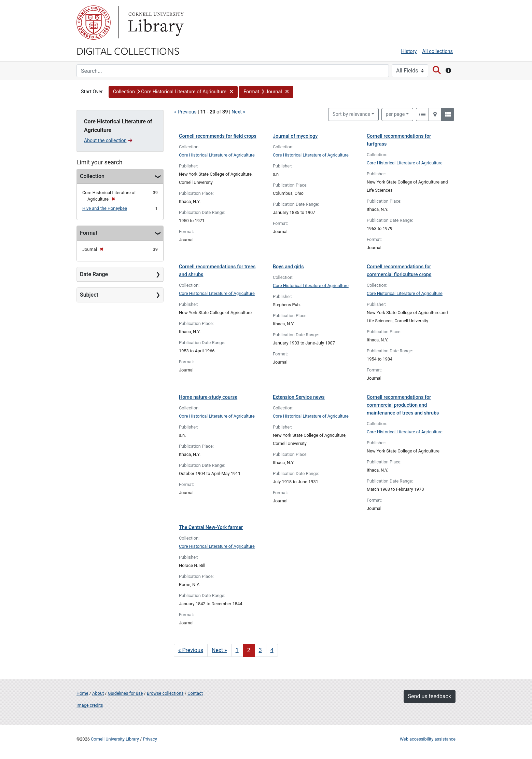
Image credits (90, 705)
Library (155, 23)
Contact (195, 693)
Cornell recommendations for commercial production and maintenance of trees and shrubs (403, 405)
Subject (89, 295)
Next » (238, 112)
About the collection (108, 140)
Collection (92, 176)
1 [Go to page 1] (237, 650)
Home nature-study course (208, 397)
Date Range (94, 274)
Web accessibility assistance (428, 739)
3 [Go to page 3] (260, 650)
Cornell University (94, 23)
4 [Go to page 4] (272, 650)
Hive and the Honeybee (105, 208)
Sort (351, 114)
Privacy (150, 739)
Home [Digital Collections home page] (82, 693)
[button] (173, 92)
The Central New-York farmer (211, 527)
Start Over (92, 92)
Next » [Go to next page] (219, 650)
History (409, 51)
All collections (437, 51)
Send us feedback (430, 696)
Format (89, 233)
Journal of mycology (295, 136)
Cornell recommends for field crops (218, 136)
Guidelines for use (125, 693)
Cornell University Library (115, 739)
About (98, 693)
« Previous (185, 112)
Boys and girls (288, 267)
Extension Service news (299, 397)
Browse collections (165, 693)
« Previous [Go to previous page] (191, 650)
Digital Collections (128, 51)
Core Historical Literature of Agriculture (217, 155)
